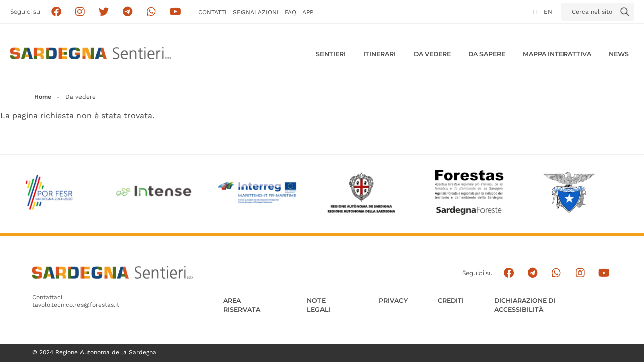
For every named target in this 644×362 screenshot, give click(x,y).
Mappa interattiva (557, 54)
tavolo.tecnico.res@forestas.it (76, 305)
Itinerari (380, 54)
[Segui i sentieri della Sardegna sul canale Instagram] (80, 12)
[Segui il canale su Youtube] (175, 12)
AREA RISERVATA (242, 305)
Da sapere (487, 54)
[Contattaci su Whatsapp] (152, 12)
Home (43, 97)
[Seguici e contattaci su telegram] (128, 12)
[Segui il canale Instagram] (580, 273)
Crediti (451, 300)
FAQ (291, 12)
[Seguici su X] (104, 12)
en (548, 12)
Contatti (213, 12)
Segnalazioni (256, 12)
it (535, 12)
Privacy (393, 300)
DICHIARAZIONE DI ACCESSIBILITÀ (525, 305)
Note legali (319, 305)
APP (308, 12)
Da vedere (432, 54)
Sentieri (331, 54)
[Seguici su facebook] (56, 12)
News (619, 54)
